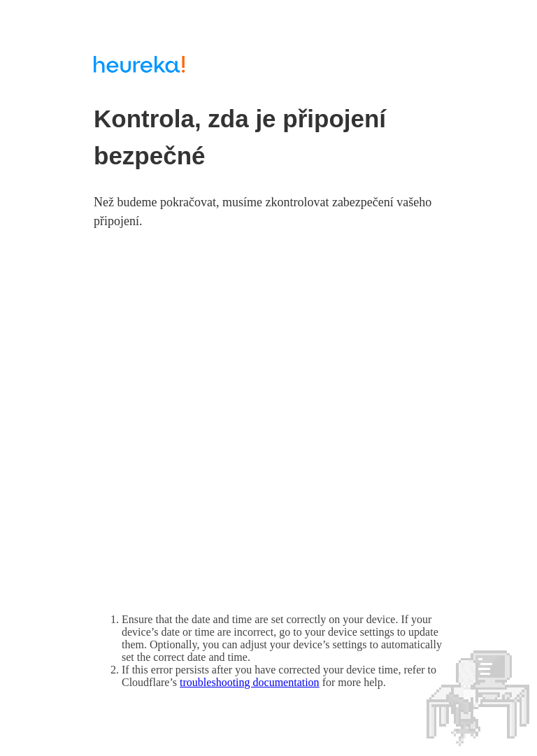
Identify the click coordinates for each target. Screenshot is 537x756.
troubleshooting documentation (250, 682)
